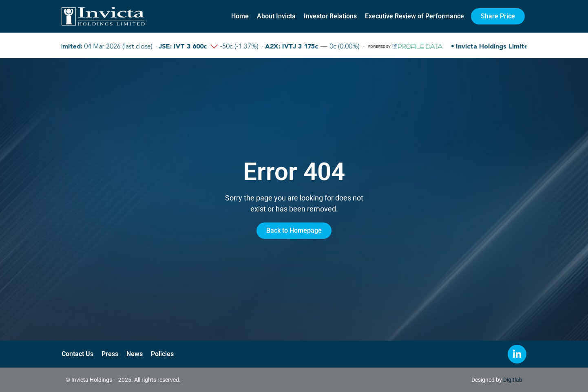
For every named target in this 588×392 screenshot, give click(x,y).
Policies (162, 354)
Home (240, 16)
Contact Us (77, 354)
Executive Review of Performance (414, 16)
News (135, 354)
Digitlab (513, 380)
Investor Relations (330, 16)
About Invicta (276, 16)
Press (110, 354)
